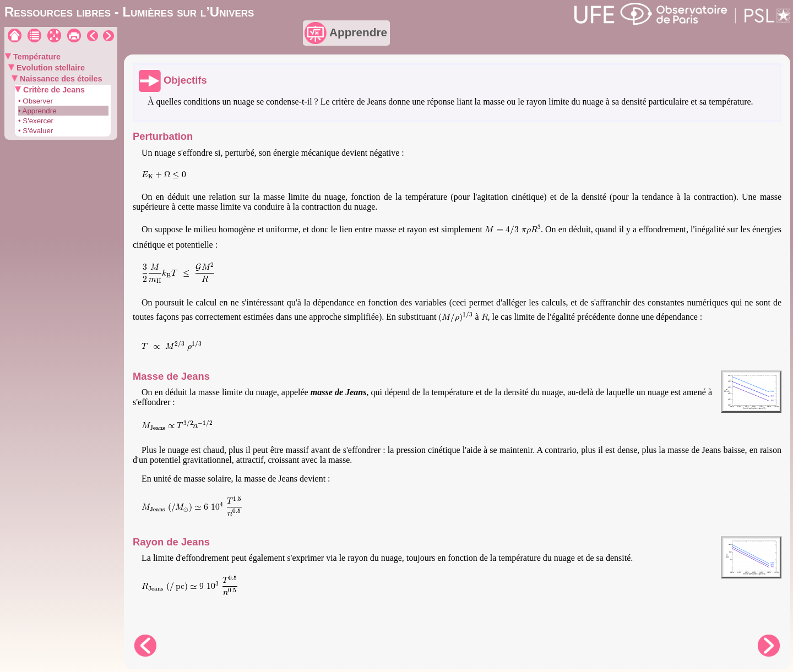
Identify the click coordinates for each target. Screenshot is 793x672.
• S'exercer (36, 121)
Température (36, 57)
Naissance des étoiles (60, 79)
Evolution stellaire (50, 68)
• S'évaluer (36, 131)
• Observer (36, 101)
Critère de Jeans (53, 90)
